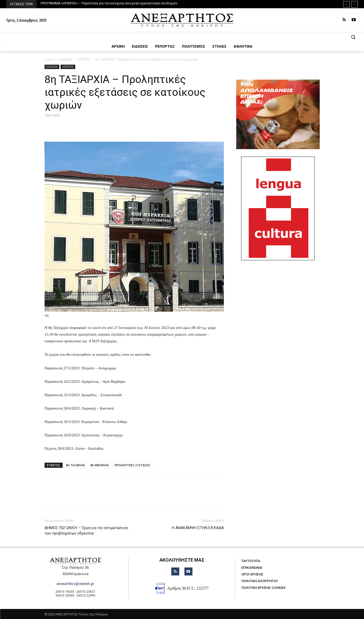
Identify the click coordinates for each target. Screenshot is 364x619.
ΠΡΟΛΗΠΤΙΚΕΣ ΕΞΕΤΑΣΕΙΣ (133, 465)
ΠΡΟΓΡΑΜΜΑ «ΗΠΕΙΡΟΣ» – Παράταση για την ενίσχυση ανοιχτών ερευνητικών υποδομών (109, 3)
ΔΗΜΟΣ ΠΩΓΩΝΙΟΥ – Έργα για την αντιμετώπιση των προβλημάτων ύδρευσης (86, 531)
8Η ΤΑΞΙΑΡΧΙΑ (75, 465)
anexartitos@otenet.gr (75, 584)
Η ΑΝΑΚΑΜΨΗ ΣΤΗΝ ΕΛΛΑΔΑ (198, 528)
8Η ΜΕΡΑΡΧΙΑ (100, 465)
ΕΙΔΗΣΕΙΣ (66, 59)
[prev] (346, 4)
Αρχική (50, 59)
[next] (355, 4)
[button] (182, 37)
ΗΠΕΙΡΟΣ (84, 59)
